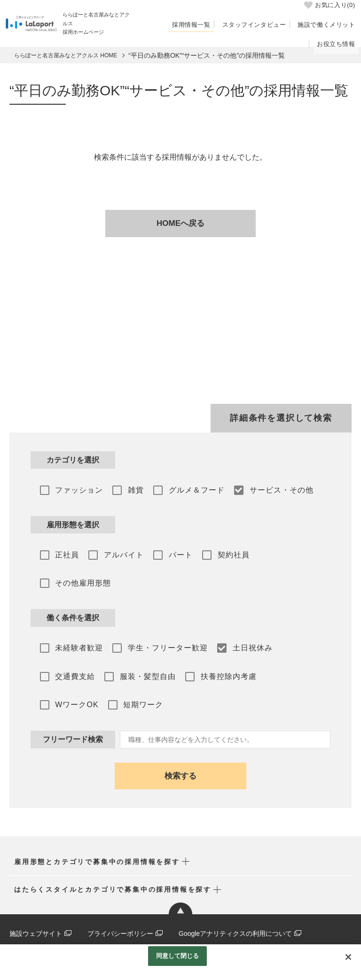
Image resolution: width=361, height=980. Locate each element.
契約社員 (219, 552)
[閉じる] (348, 957)
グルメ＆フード (186, 489)
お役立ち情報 (338, 43)
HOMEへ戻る (180, 224)
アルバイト (117, 552)
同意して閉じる (178, 956)
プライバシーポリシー (120, 895)
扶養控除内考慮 (218, 640)
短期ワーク (72, 666)
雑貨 (129, 489)
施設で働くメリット (329, 25)
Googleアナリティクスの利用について (235, 895)
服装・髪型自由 (141, 640)
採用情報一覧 (201, 25)
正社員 (64, 552)
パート (170, 552)
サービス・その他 (267, 489)
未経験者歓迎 (76, 614)
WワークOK (289, 640)
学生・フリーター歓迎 (161, 614)
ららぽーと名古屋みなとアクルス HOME (66, 55)
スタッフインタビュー (260, 25)
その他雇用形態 (284, 552)
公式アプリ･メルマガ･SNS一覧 (56, 926)
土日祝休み (242, 614)
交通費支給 (72, 640)
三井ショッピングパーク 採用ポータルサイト (76, 910)
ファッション (76, 489)
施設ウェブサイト (36, 895)
